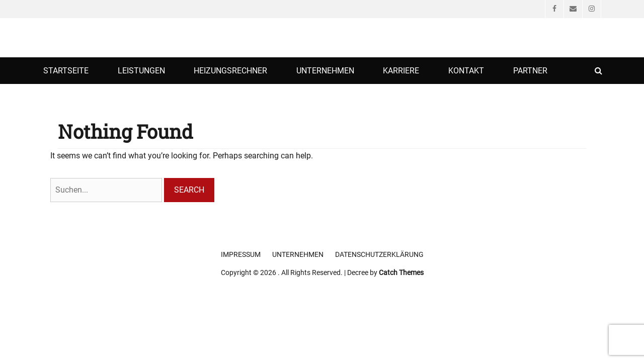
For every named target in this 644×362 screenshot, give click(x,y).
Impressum (241, 254)
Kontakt (466, 71)
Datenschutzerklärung (379, 254)
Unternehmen (325, 71)
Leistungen (141, 71)
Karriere (401, 71)
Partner (530, 71)
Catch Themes (401, 273)
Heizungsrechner (230, 71)
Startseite (66, 71)
